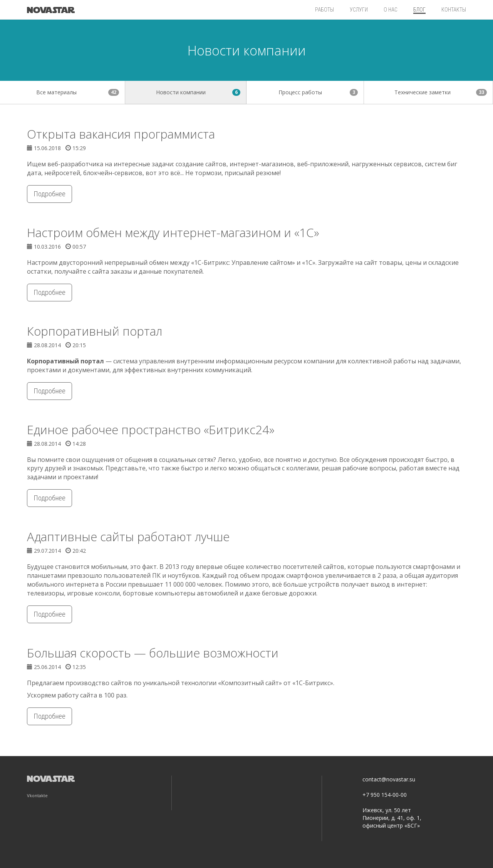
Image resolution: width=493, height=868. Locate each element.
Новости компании (198, 92)
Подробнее (49, 194)
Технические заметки (441, 92)
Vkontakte (37, 795)
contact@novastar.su (389, 779)
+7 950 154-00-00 (385, 795)
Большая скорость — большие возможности (153, 653)
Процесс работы (318, 92)
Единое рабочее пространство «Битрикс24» (151, 430)
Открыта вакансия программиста (121, 134)
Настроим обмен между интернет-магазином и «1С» (173, 232)
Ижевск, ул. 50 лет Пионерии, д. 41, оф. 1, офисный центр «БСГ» (392, 818)
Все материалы (78, 92)
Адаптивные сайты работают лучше (128, 537)
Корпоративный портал (95, 331)
